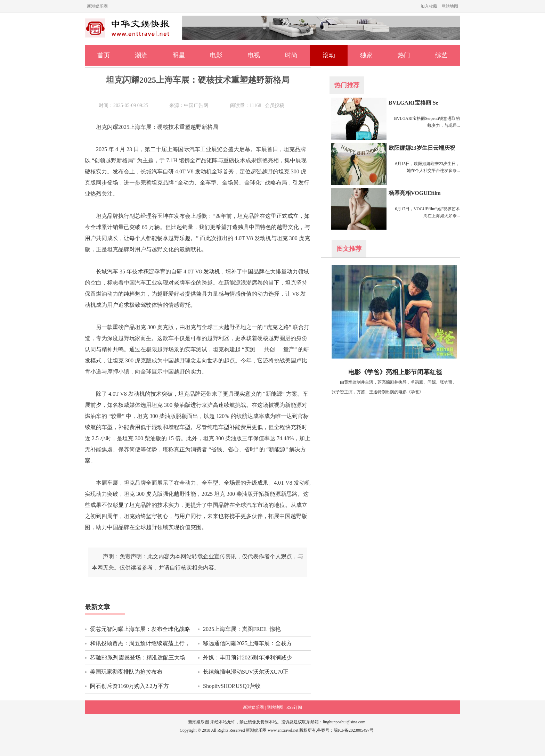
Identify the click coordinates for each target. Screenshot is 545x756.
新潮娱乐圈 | (254, 707)
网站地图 (450, 6)
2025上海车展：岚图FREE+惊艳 (242, 629)
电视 (254, 55)
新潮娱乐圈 (97, 6)
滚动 (329, 55)
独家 (366, 55)
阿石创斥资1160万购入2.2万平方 (129, 686)
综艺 (441, 55)
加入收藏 (429, 6)
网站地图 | (276, 707)
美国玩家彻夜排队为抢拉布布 (126, 672)
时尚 (291, 55)
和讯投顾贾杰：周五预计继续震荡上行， (140, 643)
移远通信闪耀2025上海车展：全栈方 (247, 643)
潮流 (141, 55)
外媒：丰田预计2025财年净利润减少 (247, 658)
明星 (179, 55)
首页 (104, 55)
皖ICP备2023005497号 (354, 730)
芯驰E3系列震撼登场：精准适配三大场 (138, 658)
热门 (404, 55)
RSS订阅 (294, 707)
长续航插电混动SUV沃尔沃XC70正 (246, 672)
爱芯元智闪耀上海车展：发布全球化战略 (140, 629)
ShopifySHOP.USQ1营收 (232, 686)
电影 (216, 55)
